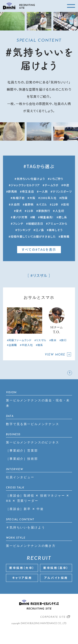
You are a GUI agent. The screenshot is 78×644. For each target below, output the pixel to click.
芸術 (66, 204)
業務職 (65, 236)
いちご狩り (57, 179)
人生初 (60, 211)
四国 (64, 198)
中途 (66, 185)
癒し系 (63, 217)
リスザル (41, 340)
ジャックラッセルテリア (25, 185)
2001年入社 (48, 198)
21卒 (30, 211)
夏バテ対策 (20, 217)
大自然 (15, 204)
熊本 (54, 340)
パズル (43, 204)
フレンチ (18, 223)
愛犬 (19, 211)
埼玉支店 (28, 191)
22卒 (55, 204)
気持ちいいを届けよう (31, 179)
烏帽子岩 (19, 198)
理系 (40, 345)
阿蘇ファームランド (20, 340)
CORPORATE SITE (53, 617)
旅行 (64, 340)
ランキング (24, 230)
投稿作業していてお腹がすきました (33, 236)
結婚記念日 (36, 223)
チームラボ (52, 185)
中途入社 (27, 345)
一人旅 (43, 191)
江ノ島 (40, 230)
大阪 (32, 198)
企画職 (13, 345)
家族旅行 (44, 211)
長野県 (29, 204)
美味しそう (56, 230)
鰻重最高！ (47, 217)
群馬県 (13, 191)
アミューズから (58, 223)
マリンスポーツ (62, 191)
